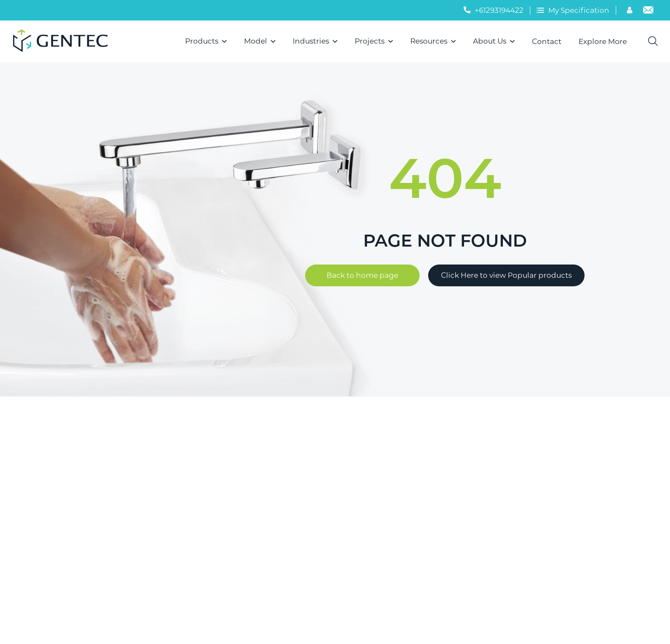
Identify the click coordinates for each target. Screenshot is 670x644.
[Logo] (64, 41)
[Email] (648, 11)
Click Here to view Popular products (506, 275)
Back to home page (362, 275)
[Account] (631, 11)
